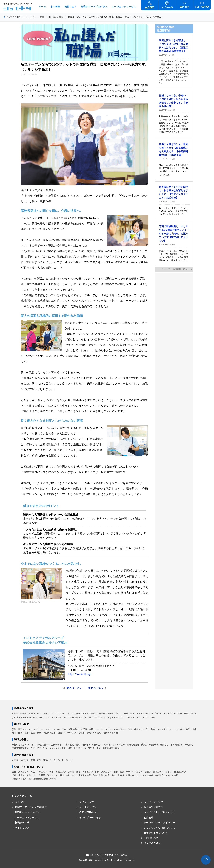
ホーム (42, 6)
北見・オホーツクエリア (137, 717)
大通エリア (48, 713)
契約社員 (25, 760)
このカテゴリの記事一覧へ (174, 269)
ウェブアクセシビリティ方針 (159, 812)
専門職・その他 (110, 733)
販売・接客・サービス (138, 729)
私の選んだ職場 (56, 17)
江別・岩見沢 (169, 713)
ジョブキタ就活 (152, 843)
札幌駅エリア (35, 713)
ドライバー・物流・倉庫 (185, 729)
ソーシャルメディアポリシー (159, 822)
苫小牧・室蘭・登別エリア (80, 772)
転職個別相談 (22, 822)
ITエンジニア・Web (50, 729)
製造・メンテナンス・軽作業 (71, 733)
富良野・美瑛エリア (154, 772)
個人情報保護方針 (153, 807)
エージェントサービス (124, 6)
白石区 (86, 713)
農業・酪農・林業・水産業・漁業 (40, 733)
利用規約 (149, 817)
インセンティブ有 (58, 748)
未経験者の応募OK (21, 744)
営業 (14, 729)
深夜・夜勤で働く (72, 744)
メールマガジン (88, 807)
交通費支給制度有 (20, 748)
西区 (70, 713)
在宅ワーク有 (94, 748)
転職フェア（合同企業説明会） (32, 807)
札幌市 (15, 713)
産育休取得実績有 (111, 748)
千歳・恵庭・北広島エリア (25, 775)
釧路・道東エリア (116, 717)
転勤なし (164, 744)
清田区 (110, 713)
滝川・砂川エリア (41, 717)
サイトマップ (22, 828)
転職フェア (70, 6)
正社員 (15, 760)
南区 (118, 713)
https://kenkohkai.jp (80, 674)
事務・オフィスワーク (29, 729)
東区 (64, 713)
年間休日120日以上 (91, 744)
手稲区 (77, 713)
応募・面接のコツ (89, 812)
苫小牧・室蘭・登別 (21, 717)
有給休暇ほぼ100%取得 (113, 744)
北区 (58, 713)
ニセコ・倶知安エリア (176, 772)
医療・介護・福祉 (70, 729)
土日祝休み (56, 744)
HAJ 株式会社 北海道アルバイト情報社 (107, 855)
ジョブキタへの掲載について (159, 828)
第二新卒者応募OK (40, 744)
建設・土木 (17, 733)
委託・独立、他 (44, 760)
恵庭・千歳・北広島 (187, 713)
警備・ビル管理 (94, 733)
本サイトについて (153, 802)
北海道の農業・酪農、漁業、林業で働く (97, 775)
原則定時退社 (133, 744)
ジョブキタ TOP (12, 17)
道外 (153, 717)
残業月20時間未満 (150, 744)
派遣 (33, 760)
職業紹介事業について (156, 833)
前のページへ (74, 688)
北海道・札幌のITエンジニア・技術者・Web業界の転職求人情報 (148, 775)
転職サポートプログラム (94, 6)
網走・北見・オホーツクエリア (128, 772)
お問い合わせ (151, 838)
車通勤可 (189, 744)
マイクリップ (86, 802)
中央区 (23, 713)
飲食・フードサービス (161, 729)
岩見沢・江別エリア (48, 775)
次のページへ (95, 688)
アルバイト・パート (63, 760)
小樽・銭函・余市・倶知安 (149, 713)
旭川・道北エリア (60, 717)
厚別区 (94, 713)
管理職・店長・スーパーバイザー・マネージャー (103, 729)
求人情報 (55, 6)
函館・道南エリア (78, 717)
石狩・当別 (129, 713)
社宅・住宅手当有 (39, 748)
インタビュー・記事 (35, 17)
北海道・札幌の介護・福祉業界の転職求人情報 (34, 779)
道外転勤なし (177, 744)
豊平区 (102, 713)
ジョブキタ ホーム (22, 796)
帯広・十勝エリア (97, 717)
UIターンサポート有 (77, 748)
